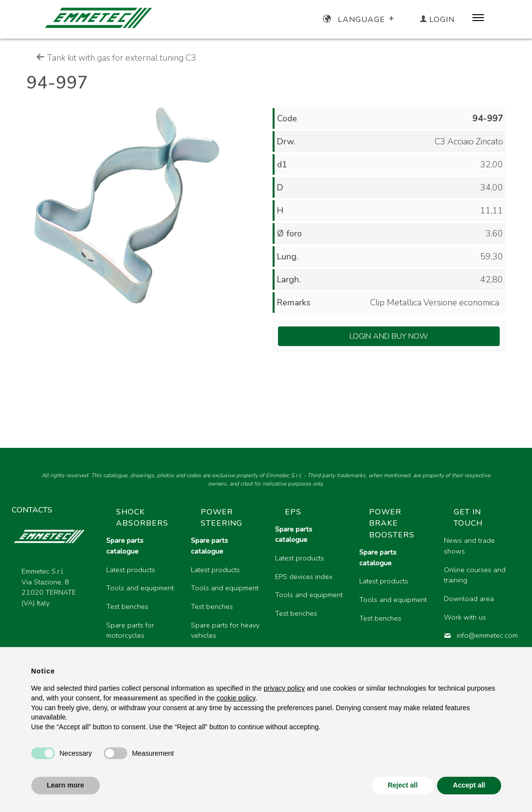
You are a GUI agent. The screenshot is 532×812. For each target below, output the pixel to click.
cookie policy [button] (236, 698)
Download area (469, 599)
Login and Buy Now (389, 336)
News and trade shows (469, 546)
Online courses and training (475, 575)
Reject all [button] (403, 785)
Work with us (465, 617)
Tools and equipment (140, 588)
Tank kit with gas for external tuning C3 (116, 58)
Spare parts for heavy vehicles (225, 630)
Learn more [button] (66, 785)
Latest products (131, 570)
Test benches (127, 606)
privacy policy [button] (284, 688)
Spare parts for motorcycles (130, 630)
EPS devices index (304, 577)
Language (359, 20)
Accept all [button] (469, 785)
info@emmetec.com (478, 635)
